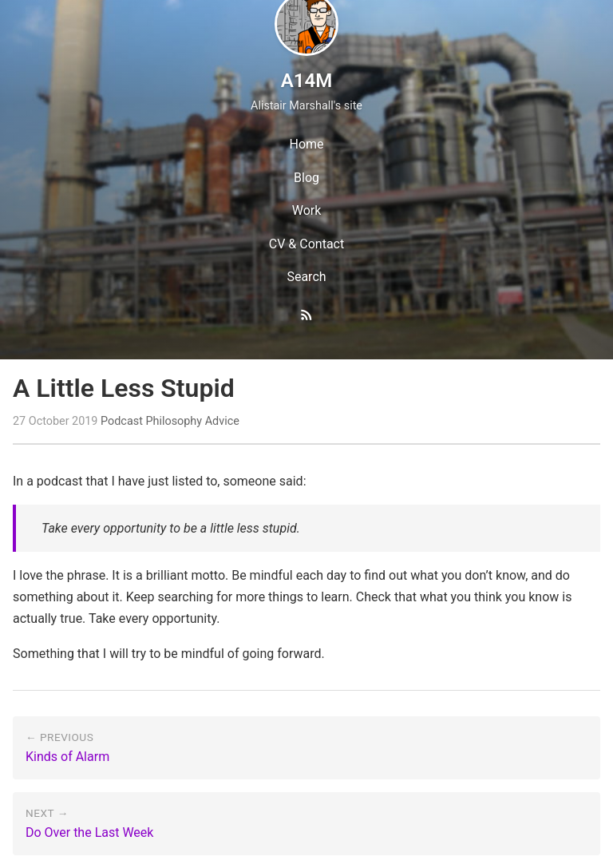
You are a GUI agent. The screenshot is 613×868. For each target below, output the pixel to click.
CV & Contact (306, 244)
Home (306, 144)
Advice (222, 421)
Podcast (122, 421)
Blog (306, 178)
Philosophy (174, 421)
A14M (306, 81)
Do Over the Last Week (89, 832)
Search (306, 277)
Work (307, 210)
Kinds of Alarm (67, 757)
